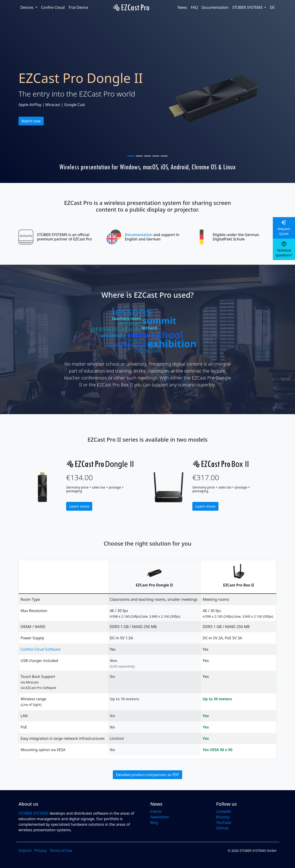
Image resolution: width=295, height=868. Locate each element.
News (182, 7)
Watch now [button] (31, 121)
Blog (154, 822)
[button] (284, 228)
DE (272, 7)
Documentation (215, 7)
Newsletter (160, 817)
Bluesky (223, 817)
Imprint (25, 850)
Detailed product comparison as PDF (147, 775)
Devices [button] (27, 7)
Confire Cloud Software (41, 649)
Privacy (41, 850)
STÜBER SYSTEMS (34, 813)
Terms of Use (61, 850)
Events (156, 811)
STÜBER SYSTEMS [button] (248, 7)
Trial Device (78, 7)
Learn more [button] (79, 506)
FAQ (194, 7)
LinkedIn (224, 811)
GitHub (222, 828)
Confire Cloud (53, 7)
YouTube (224, 822)
